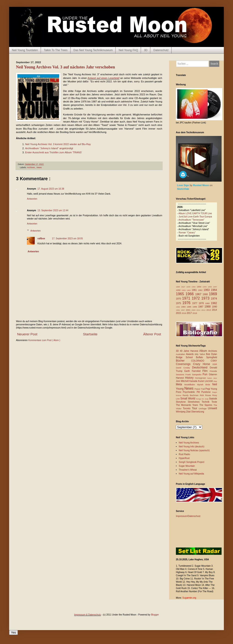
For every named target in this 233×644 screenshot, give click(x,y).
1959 (184, 290)
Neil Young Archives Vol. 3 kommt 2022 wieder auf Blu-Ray (58, 144)
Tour (195, 408)
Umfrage (203, 409)
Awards (191, 354)
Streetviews (195, 402)
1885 (179, 287)
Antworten (32, 199)
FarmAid (197, 371)
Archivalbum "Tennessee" (192, 220)
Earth (188, 371)
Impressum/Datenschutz (188, 516)
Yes (13, 632)
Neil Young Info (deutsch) (192, 447)
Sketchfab (183, 189)
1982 (214, 303)
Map (215, 381)
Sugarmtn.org (189, 598)
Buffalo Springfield (207, 357)
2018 (195, 313)
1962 (201, 290)
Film (206, 371)
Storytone (182, 402)
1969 (213, 294)
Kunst (201, 381)
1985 (190, 307)
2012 (204, 310)
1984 (184, 307)
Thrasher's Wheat (188, 470)
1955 (205, 287)
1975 (179, 303)
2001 (189, 310)
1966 (190, 294)
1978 (202, 303)
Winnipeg (181, 412)
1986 (195, 307)
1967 (199, 294)
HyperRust (184, 458)
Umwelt (212, 408)
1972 (196, 298)
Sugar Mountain (187, 466)
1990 (214, 307)
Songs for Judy (203, 399)
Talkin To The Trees (56, 50)
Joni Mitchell (183, 381)
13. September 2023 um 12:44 (53, 210)
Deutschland (201, 368)
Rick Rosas (206, 395)
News (39, 167)
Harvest (180, 378)
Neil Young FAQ (128, 50)
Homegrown (201, 378)
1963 (207, 290)
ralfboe (41, 239)
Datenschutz (161, 50)
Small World (188, 399)
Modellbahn (191, 385)
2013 (209, 310)
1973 (206, 298)
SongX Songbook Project (192, 462)
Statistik (213, 399)
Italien (210, 378)
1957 (215, 287)
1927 (184, 287)
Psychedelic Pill (192, 392)
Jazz (215, 378)
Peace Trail (200, 389)
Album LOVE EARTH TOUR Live (195, 213)
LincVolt (209, 381)
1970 (179, 299)
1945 (189, 287)
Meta (180, 384)
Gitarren (213, 374)
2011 (199, 310)
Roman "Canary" (187, 233)
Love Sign (183, 185)
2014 (214, 310)
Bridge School (186, 357)
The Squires (206, 405)
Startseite (90, 334)
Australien (181, 354)
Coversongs (184, 364)
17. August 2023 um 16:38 (51, 189)
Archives (31, 167)
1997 (183, 310)
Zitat (188, 412)
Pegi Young (211, 389)
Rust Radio (184, 454)
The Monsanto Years (188, 405)
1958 (179, 290)
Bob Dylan (212, 354)
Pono (179, 392)
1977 (195, 303)
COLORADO (201, 361)
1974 (214, 299)
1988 (208, 307)
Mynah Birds (205, 385)
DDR (215, 364)
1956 (210, 287)
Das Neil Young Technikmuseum (93, 50)
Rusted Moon (201, 185)
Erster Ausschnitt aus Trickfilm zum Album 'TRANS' (54, 152)
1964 (214, 290)
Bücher (184, 361)
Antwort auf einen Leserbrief (103, 78)
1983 (179, 307)
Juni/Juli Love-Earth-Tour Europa (195, 217)
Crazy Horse (203, 364)
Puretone (207, 392)
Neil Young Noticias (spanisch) (194, 450)
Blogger (155, 615)
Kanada (194, 381)
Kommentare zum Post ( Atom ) (44, 340)
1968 (206, 294)
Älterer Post (152, 334)
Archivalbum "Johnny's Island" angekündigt (49, 148)
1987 (201, 307)
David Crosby (184, 368)
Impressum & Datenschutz (88, 615)
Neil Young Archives (189, 443)
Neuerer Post (27, 334)
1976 (187, 303)
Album (204, 351)
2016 (184, 313)
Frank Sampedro (194, 375)
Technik (207, 402)
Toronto (187, 408)
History (190, 378)
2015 (179, 313)
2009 (194, 310)
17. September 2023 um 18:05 (67, 239)
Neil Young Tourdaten (25, 50)
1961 (195, 290)
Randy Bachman (191, 395)
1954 (200, 287)
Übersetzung (198, 412)
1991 (178, 310)
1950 (194, 287)
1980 (208, 303)
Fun (206, 374)
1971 (187, 298)
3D (146, 50)
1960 (189, 290)
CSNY (214, 361)
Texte (214, 402)
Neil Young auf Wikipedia (192, 474)
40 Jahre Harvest (190, 351)
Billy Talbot (200, 354)
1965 (181, 294)
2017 (190, 313)
